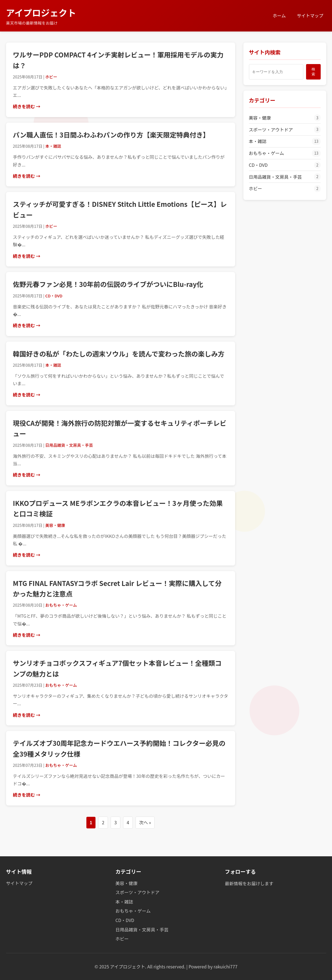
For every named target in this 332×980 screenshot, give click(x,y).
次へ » (145, 822)
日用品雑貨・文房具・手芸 (285, 177)
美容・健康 (285, 118)
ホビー (285, 189)
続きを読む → (27, 106)
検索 (313, 72)
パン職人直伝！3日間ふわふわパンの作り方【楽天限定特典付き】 (111, 135)
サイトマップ (310, 15)
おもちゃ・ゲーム (285, 153)
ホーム (279, 15)
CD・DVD (285, 165)
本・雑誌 (285, 141)
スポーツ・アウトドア (285, 130)
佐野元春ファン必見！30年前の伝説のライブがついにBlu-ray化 (108, 284)
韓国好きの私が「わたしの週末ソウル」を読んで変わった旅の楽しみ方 (119, 354)
